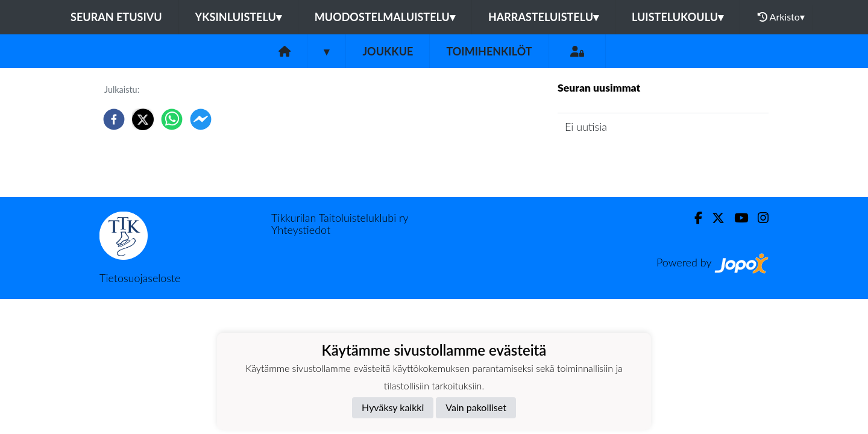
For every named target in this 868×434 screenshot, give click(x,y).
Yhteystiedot (301, 230)
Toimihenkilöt (489, 51)
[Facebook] (693, 218)
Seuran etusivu (116, 17)
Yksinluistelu (238, 17)
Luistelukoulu (678, 17)
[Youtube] (736, 218)
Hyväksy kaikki (393, 407)
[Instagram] (758, 218)
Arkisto (781, 17)
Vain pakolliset (476, 407)
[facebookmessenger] (201, 119)
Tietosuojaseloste (140, 278)
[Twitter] (713, 218)
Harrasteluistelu (543, 17)
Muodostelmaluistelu (385, 17)
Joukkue (388, 51)
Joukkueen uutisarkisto (619, 161)
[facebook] (114, 119)
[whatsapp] (172, 119)
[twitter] (143, 119)
